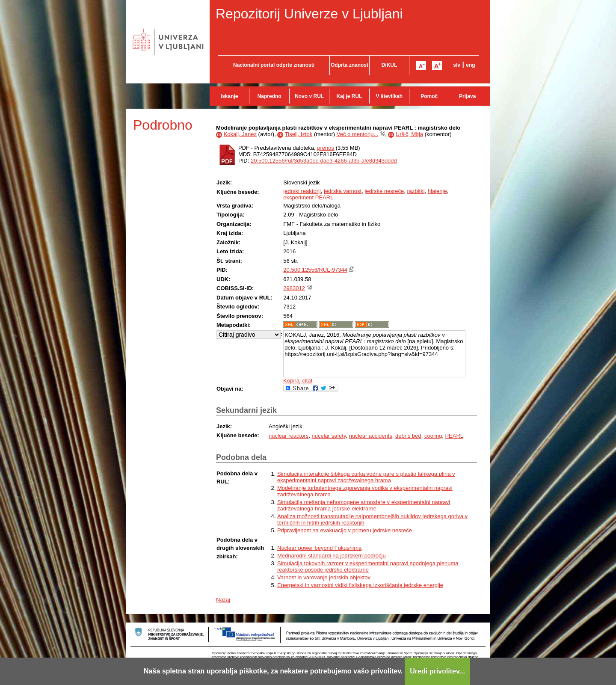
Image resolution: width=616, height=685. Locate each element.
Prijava (467, 96)
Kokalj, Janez (240, 134)
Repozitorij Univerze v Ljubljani (309, 14)
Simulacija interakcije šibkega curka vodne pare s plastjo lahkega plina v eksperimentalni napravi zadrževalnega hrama (366, 477)
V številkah (389, 96)
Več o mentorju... (358, 134)
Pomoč (429, 96)
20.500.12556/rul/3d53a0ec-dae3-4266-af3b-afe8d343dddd (324, 161)
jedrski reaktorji (302, 191)
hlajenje (437, 191)
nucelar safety (329, 436)
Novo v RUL (309, 96)
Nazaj (223, 600)
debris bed (408, 436)
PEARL (454, 436)
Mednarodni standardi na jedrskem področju (332, 556)
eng (470, 65)
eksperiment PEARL (308, 197)
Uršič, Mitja (409, 134)
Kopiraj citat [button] (298, 381)
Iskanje (230, 96)
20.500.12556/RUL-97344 (315, 270)
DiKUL (389, 65)
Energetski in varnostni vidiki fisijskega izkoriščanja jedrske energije (360, 585)
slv (457, 65)
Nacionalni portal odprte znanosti (274, 65)
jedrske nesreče (384, 191)
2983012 (294, 288)
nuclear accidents (371, 436)
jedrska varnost (343, 191)
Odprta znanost (349, 65)
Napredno (269, 96)
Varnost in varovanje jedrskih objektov (324, 577)
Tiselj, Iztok (299, 134)
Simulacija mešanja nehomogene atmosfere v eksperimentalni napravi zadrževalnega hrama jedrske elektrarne (364, 505)
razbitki (416, 191)
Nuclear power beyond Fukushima (319, 548)
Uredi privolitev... (437, 671)
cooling (433, 436)
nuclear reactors (289, 436)
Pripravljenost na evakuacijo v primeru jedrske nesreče (345, 530)
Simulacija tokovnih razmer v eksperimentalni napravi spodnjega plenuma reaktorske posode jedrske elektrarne (368, 566)
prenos (326, 148)
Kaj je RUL (349, 96)
